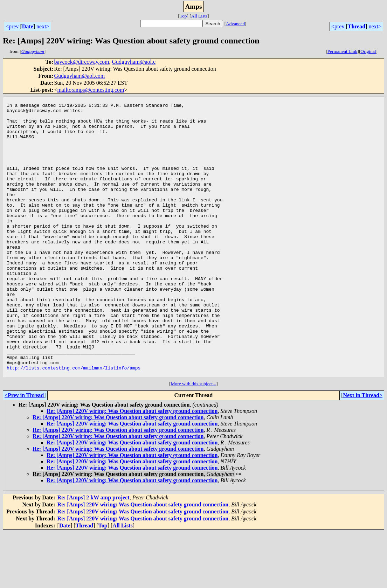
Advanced (235, 24)
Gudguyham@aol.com (79, 76)
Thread (357, 26)
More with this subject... (194, 439)
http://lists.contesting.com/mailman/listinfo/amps (74, 422)
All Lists (199, 16)
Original (368, 51)
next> (43, 26)
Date (28, 26)
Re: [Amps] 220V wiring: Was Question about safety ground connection (132, 467)
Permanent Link (343, 51)
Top (183, 16)
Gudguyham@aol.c (134, 62)
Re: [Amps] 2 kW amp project (94, 553)
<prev (12, 26)
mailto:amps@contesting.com (91, 90)
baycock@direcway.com (81, 62)
